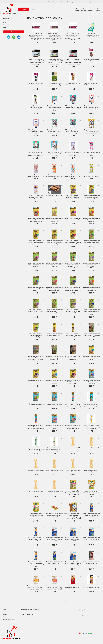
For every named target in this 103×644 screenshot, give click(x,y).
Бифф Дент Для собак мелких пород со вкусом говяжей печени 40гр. (73, 154)
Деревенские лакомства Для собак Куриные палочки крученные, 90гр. (36, 242)
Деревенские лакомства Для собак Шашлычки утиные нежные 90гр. (73, 382)
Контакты (63, 2)
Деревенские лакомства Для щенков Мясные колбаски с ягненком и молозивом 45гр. (36, 427)
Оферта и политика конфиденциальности (30, 610)
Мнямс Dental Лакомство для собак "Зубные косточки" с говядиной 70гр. (54, 539)
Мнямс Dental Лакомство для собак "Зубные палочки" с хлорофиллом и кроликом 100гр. (91, 540)
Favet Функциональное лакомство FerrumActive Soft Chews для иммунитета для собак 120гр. (36, 62)
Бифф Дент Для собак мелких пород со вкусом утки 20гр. (91, 176)
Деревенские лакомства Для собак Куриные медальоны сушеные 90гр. (91, 220)
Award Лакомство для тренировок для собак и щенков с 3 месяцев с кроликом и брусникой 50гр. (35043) (54, 37)
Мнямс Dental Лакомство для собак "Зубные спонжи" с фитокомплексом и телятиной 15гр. (36, 564)
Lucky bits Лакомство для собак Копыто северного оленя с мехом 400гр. (36, 107)
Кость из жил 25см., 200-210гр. (73, 471)
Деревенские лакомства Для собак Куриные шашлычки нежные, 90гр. (54, 242)
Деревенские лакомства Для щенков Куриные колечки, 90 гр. (36, 404)
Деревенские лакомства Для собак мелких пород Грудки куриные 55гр (91, 242)
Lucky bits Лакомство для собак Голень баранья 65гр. (73, 84)
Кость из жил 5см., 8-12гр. (36, 491)
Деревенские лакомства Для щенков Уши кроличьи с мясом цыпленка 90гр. (73, 427)
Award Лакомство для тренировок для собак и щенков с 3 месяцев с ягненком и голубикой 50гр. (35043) (73, 37)
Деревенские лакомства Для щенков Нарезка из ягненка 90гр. (54, 427)
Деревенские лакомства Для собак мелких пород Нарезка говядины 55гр (91, 289)
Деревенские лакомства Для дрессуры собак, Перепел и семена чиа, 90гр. (91, 197)
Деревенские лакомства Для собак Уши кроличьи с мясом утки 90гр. (54, 382)
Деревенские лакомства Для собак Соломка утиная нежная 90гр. (91, 358)
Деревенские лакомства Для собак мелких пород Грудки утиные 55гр (36, 265)
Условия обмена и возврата (27, 614)
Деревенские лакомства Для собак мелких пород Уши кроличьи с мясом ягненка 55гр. (91, 312)
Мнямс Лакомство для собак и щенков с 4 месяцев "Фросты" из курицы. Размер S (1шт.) (36, 587)
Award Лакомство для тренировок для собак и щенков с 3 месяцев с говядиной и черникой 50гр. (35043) (36, 37)
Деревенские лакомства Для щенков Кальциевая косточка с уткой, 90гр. (91, 382)
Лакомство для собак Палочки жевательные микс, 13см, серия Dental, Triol (54, 515)
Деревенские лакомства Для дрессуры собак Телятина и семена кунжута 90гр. (36, 220)
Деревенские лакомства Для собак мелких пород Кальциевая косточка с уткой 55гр (91, 266)
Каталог (50, 2)
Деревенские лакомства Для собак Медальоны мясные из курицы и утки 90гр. (73, 242)
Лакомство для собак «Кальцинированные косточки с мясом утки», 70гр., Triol (73, 493)
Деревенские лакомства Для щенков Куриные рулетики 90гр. (54, 404)
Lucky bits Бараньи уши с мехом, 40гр (36, 84)
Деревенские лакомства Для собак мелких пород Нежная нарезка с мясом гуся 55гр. (36, 311)
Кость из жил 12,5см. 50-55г (91, 448)
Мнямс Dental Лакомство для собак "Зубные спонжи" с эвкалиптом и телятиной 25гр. (54, 563)
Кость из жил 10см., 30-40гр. (73, 448)
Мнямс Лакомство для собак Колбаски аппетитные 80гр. (73, 587)
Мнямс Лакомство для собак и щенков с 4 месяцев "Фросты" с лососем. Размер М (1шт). (54, 587)
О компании (56, 2)
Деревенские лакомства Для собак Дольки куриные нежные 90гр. (54, 220)
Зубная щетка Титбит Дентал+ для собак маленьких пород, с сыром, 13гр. (54, 449)
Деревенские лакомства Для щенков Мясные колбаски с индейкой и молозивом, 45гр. (91, 404)
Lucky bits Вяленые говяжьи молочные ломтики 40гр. (54, 84)
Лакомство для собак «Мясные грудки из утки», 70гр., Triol (36, 515)
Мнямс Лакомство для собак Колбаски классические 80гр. (91, 587)
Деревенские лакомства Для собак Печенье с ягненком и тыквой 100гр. (73, 358)
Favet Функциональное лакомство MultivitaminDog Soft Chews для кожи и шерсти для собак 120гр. (54, 62)
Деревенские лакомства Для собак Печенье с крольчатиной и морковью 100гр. (36, 359)
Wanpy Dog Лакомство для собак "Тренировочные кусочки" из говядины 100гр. (91, 131)
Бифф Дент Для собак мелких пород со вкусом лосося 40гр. (36, 176)
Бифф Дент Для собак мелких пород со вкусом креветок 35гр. (91, 154)
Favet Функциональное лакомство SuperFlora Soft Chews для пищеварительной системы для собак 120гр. (73, 62)
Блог (22, 617)
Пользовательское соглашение (28, 612)
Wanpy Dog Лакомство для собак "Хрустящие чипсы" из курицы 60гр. (54, 154)
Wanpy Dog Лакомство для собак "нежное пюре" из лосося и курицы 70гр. (91, 107)
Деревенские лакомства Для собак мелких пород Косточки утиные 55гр (36, 289)
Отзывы (69, 2)
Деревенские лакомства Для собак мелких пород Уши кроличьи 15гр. (73, 311)
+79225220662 (94, 2)
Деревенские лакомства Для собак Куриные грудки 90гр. (73, 219)
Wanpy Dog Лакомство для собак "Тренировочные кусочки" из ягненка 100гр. (36, 154)
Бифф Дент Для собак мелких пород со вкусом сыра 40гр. (54, 176)
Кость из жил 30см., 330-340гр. (91, 471)
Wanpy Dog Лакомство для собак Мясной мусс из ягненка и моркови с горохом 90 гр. (54, 108)
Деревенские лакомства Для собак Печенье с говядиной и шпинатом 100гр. (91, 335)
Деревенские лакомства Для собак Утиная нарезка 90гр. (36, 381)
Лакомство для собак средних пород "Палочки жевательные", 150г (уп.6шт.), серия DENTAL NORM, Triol (73, 516)
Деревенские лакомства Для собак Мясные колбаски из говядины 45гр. (54, 335)
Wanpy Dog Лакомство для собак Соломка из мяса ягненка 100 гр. (54, 131)
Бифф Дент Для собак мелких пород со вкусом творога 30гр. (73, 176)
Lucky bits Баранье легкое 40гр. (91, 60)
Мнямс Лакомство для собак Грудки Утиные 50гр (91, 563)
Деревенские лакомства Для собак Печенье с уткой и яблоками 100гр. (54, 358)
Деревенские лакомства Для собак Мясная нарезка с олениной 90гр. (36, 335)
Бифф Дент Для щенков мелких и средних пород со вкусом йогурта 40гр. (36, 197)
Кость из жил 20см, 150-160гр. (54, 470)
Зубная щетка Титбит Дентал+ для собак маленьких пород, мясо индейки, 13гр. (91, 427)
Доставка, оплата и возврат (80, 2)
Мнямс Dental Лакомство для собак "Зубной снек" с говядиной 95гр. (91, 515)
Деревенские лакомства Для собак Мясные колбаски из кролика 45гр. (73, 335)
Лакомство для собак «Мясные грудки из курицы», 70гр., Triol (91, 493)
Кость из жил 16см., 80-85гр (36, 470)
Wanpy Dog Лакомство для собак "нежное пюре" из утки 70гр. (36, 131)
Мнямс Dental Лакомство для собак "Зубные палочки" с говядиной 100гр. (73, 539)
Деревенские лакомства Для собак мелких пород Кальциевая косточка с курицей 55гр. (73, 266)
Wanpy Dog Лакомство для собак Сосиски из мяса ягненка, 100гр (73, 131)
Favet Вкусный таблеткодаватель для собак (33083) (91, 35)
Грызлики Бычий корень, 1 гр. (54, 196)
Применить (14, 32)
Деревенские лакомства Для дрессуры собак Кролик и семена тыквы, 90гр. (73, 197)
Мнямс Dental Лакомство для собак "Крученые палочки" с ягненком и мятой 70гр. (73, 563)
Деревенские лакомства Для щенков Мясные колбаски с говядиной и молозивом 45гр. (73, 404)
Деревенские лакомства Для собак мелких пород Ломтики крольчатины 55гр (54, 289)
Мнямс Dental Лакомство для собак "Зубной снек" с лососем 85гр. (36, 539)
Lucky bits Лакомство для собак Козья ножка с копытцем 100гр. (91, 85)
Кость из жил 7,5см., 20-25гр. (54, 491)
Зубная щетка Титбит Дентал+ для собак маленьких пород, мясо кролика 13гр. (36, 449)
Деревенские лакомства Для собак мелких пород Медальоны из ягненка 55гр (73, 289)
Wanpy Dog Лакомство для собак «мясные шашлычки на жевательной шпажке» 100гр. (73, 107)
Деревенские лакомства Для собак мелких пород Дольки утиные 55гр (54, 265)
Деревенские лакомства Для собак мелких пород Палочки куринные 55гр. (54, 311)
